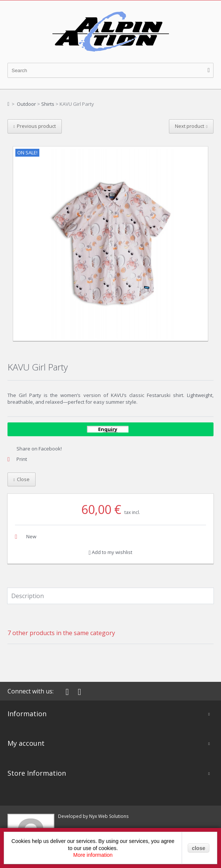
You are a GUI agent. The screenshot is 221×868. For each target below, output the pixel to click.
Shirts (48, 104)
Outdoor (26, 104)
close (199, 848)
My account (26, 743)
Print (22, 459)
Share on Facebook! (39, 449)
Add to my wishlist (111, 552)
